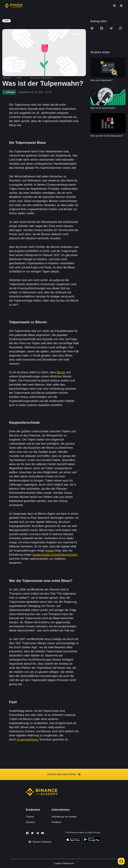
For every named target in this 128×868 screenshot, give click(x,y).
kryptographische (28, 739)
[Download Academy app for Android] (92, 840)
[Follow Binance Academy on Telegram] (37, 833)
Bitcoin (61, 372)
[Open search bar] (114, 6)
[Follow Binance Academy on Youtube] (43, 833)
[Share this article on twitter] (92, 28)
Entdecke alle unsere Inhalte (64, 774)
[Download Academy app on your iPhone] (73, 840)
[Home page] (13, 6)
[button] (121, 6)
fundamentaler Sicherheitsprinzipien (55, 555)
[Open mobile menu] (121, 6)
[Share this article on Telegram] (111, 28)
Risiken (50, 551)
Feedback (56, 822)
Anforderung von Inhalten (64, 817)
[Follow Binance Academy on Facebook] (27, 833)
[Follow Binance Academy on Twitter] (32, 833)
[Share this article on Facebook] (102, 28)
